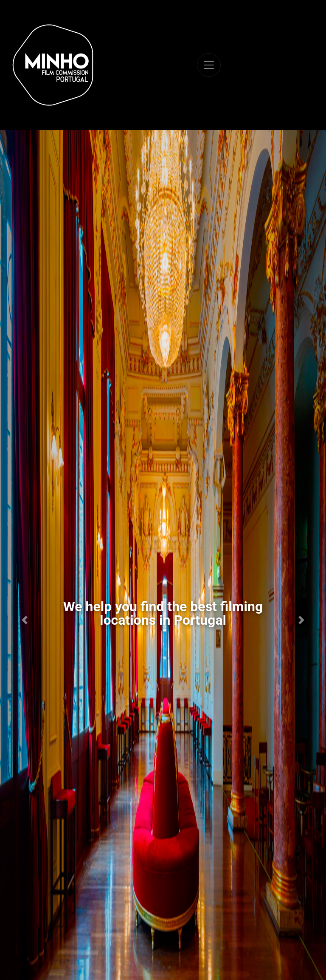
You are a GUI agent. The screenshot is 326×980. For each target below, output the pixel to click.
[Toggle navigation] (209, 65)
